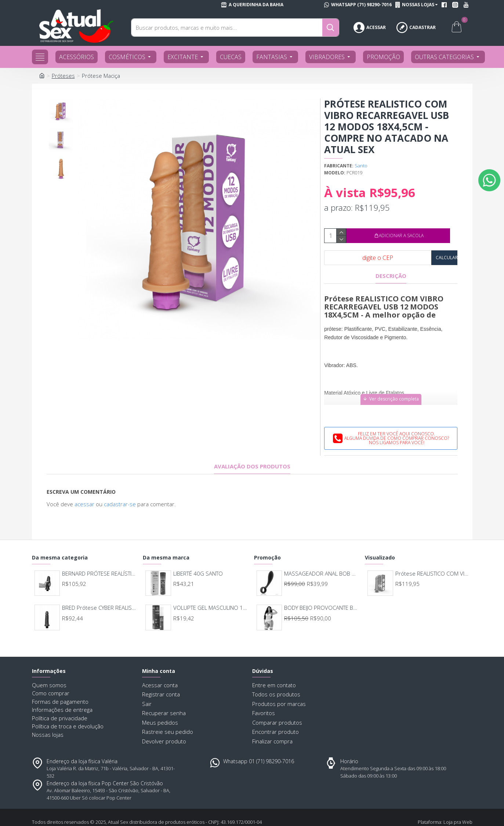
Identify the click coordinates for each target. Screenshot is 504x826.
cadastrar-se (120, 495)
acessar (84, 495)
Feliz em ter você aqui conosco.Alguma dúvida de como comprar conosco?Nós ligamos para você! (397, 429)
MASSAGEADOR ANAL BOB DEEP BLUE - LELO (321, 555)
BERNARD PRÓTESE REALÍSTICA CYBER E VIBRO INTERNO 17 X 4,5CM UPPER (99, 555)
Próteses (63, 76)
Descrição (391, 276)
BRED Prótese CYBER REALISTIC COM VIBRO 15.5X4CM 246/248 (99, 590)
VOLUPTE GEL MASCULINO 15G (211, 590)
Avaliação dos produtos (252, 457)
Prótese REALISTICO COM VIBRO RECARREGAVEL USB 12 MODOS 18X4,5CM (433, 555)
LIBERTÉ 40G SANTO (198, 555)
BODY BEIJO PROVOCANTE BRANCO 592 (321, 590)
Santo (361, 166)
